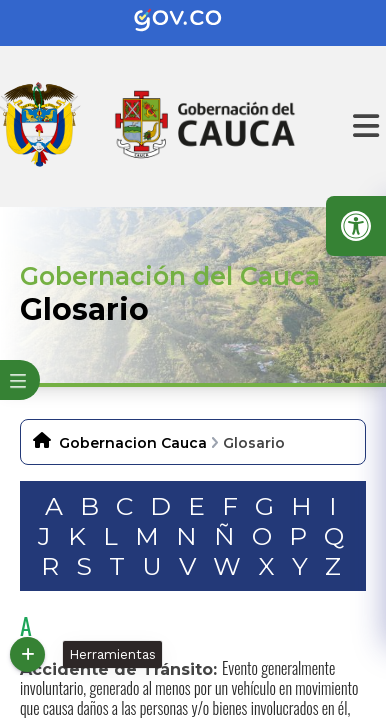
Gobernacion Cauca (133, 443)
